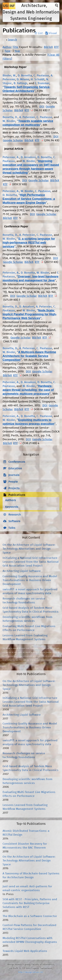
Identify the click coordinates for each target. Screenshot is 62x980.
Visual (51, 33)
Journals (14, 475)
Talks (12, 528)
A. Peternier (27, 117)
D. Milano (23, 79)
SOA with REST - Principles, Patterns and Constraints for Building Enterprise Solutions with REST (30, 903)
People (13, 482)
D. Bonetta (25, 76)
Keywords (12, 507)
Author (7, 47)
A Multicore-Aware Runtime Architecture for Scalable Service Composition (29, 356)
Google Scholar (13, 141)
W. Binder (9, 121)
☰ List (39, 33)
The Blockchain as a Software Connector (30, 916)
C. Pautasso (41, 76)
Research (15, 515)
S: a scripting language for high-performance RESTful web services (29, 243)
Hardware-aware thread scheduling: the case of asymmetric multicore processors (28, 390)
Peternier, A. (11, 157)
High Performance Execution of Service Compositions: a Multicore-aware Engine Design (29, 199)
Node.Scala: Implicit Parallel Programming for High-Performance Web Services (30, 314)
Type (7, 51)
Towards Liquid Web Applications (25, 951)
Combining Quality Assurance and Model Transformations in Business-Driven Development (30, 580)
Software (14, 521)
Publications (17, 495)
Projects (14, 488)
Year (17, 51)
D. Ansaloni (28, 157)
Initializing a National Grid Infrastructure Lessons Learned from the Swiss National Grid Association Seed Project (31, 562)
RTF (56, 47)
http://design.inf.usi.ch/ (31, 972)
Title (15, 47)
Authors (11, 500)
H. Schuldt (38, 79)
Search (12, 40)
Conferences (17, 462)
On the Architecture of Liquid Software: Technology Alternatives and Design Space (29, 549)
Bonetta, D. (10, 117)
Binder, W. (9, 76)
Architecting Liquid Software (22, 571)
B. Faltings (20, 83)
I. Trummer (42, 83)
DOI (42, 107)
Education (15, 469)
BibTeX (48, 47)
